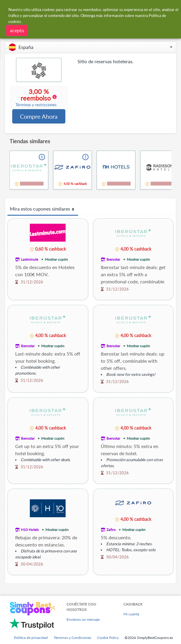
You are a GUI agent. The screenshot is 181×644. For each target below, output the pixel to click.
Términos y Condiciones (72, 638)
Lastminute (30, 260)
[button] (90, 47)
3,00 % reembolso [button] (36, 98)
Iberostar (113, 260)
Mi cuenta (131, 615)
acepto (17, 30)
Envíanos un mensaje (83, 620)
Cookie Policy (108, 638)
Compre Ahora (39, 117)
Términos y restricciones (36, 105)
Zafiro (111, 530)
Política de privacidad (31, 638)
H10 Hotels (30, 530)
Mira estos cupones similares (43, 210)
